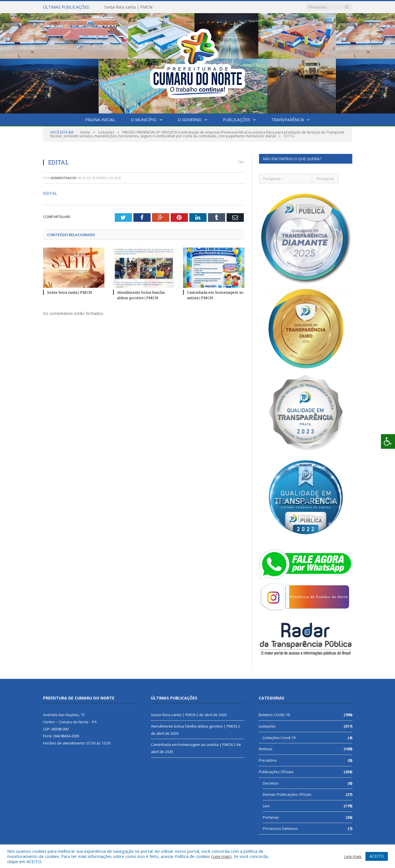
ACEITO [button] (377, 856)
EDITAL (50, 193)
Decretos (271, 783)
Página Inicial (100, 120)
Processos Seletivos (280, 828)
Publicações (237, 120)
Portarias (271, 817)
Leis (266, 806)
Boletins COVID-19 (274, 715)
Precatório (268, 760)
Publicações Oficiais (276, 772)
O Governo (190, 120)
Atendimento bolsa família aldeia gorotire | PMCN (141, 295)
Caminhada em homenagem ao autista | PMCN (192, 744)
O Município (144, 120)
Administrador (63, 178)
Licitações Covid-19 (279, 738)
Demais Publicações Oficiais (287, 794)
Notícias (266, 749)
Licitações (267, 726)
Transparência (288, 120)
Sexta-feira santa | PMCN (128, 7)
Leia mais (221, 856)
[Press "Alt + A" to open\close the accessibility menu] (388, 441)
